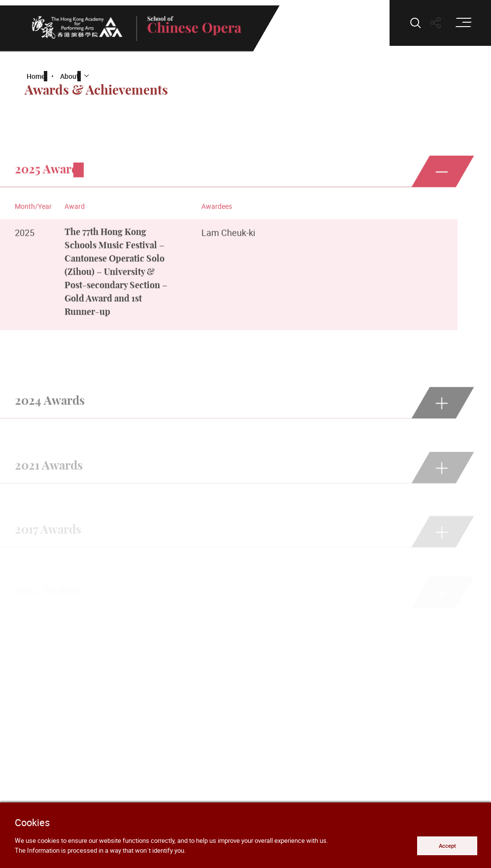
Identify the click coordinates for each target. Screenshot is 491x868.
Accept (447, 846)
